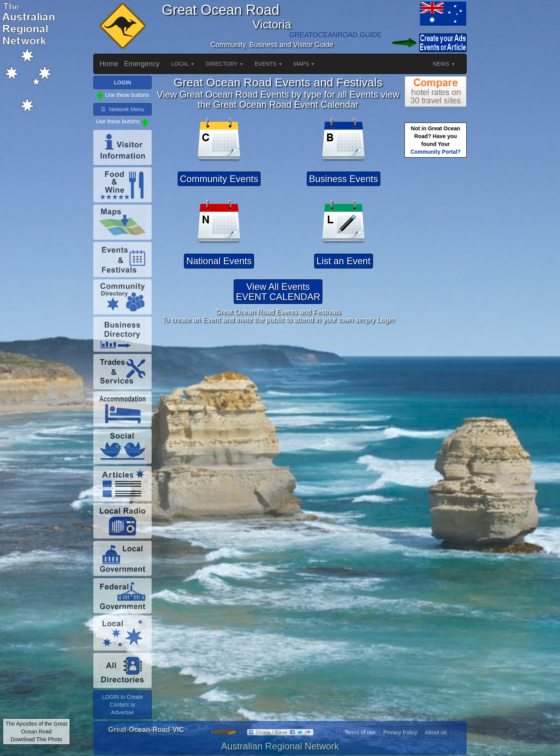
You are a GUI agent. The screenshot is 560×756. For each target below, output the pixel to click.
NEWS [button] (444, 64)
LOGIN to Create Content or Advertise (122, 705)
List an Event (344, 261)
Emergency (142, 64)
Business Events (344, 179)
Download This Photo (36, 739)
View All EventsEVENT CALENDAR (278, 292)
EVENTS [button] (268, 64)
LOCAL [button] (183, 64)
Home (109, 64)
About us (436, 732)
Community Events (219, 179)
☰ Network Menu (122, 109)
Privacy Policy (400, 732)
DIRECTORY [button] (224, 64)
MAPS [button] (304, 64)
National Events (219, 261)
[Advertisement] (436, 282)
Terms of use (360, 732)
